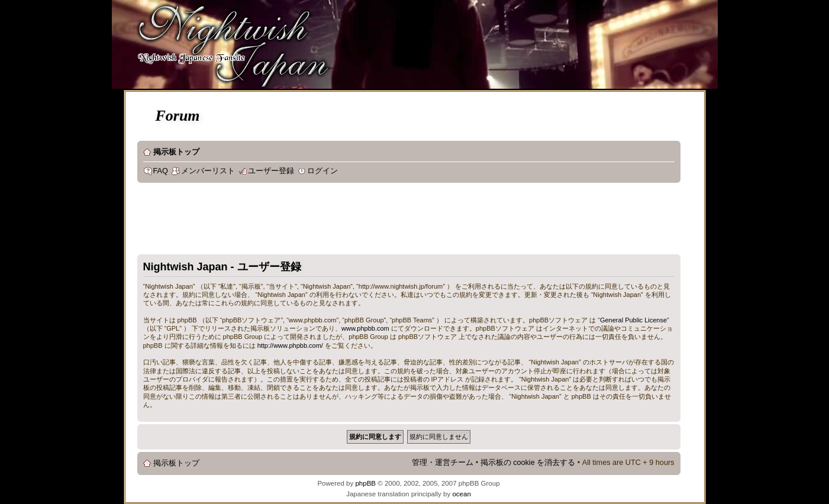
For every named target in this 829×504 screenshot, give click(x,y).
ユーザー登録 (271, 171)
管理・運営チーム (443, 463)
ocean (461, 494)
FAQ (161, 171)
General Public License (633, 320)
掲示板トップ (176, 152)
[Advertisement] (353, 221)
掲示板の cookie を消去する (528, 463)
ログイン (322, 171)
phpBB (365, 483)
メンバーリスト (208, 171)
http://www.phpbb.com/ (290, 345)
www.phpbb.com (365, 328)
